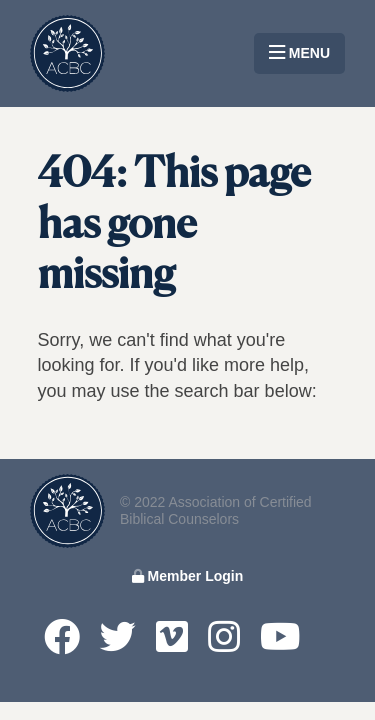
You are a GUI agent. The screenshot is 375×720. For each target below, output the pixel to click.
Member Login (188, 576)
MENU (299, 53)
